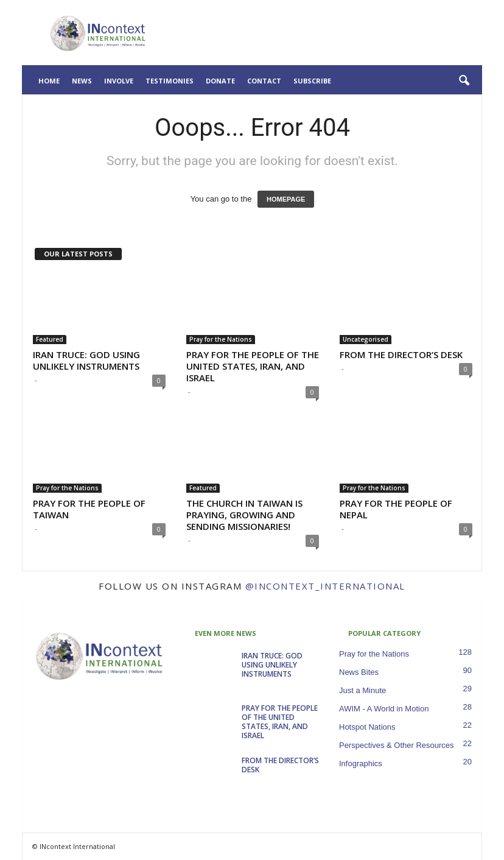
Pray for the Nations (221, 339)
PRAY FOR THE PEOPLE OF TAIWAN (89, 509)
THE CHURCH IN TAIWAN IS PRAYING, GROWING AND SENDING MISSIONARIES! (244, 515)
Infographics (361, 763)
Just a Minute (362, 690)
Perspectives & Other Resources (397, 745)
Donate (220, 81)
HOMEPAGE (286, 199)
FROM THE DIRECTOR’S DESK (401, 354)
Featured (50, 339)
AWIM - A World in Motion (384, 709)
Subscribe (312, 81)
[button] (464, 81)
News (82, 81)
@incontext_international (325, 586)
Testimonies (170, 81)
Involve (119, 81)
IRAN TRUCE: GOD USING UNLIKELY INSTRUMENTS (86, 360)
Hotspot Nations (367, 727)
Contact (264, 81)
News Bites (359, 672)
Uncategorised (366, 339)
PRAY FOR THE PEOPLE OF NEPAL (396, 509)
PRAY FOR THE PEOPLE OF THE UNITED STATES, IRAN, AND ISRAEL (253, 366)
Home (49, 81)
